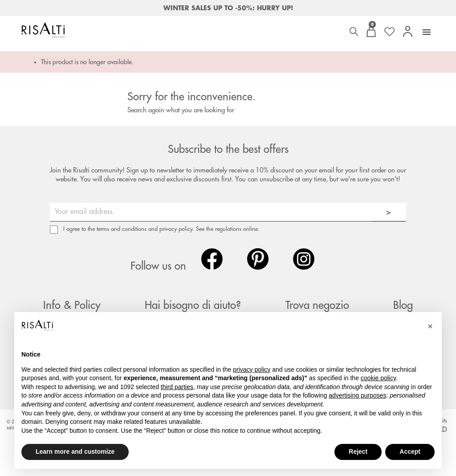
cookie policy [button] (378, 378)
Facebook (212, 259)
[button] (430, 326)
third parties (177, 387)
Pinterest (258, 259)
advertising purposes (357, 395)
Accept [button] (410, 451)
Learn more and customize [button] (75, 451)
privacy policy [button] (252, 369)
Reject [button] (358, 451)
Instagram (304, 259)
